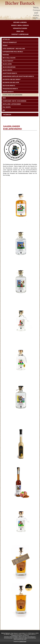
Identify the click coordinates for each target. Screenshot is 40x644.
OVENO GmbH (23, 641)
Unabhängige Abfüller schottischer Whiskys (18, 76)
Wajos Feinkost (8, 61)
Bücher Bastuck (20, 3)
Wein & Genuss (23, 637)
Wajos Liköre (7, 64)
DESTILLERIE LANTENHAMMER (12, 104)
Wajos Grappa (7, 70)
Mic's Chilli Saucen (9, 58)
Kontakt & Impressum (20, 34)
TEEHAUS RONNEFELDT (10, 42)
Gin (4, 110)
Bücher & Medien (20, 22)
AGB (25, 639)
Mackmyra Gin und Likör (11, 83)
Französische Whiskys (10, 89)
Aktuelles (6, 39)
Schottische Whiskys (10, 73)
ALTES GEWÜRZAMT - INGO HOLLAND (14, 49)
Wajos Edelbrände (9, 67)
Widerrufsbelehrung (18, 639)
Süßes (5, 46)
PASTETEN (6, 55)
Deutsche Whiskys (9, 86)
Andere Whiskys (8, 92)
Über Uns (20, 31)
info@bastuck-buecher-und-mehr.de (20, 636)
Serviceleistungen (8, 638)
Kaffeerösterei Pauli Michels (13, 52)
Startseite (6, 637)
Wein (4, 98)
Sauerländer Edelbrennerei (12, 95)
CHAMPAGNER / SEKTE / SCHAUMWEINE (14, 101)
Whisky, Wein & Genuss (20, 25)
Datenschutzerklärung (30, 638)
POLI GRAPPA (7, 107)
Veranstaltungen (20, 28)
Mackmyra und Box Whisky (12, 79)
